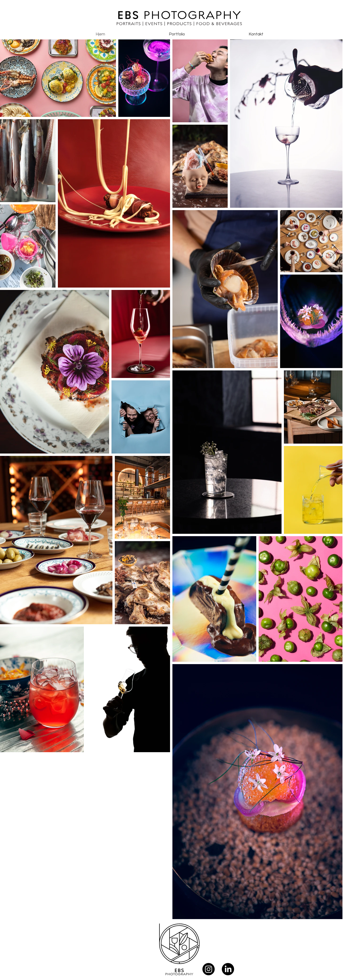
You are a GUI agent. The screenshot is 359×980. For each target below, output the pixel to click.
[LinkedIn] (228, 969)
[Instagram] (209, 969)
